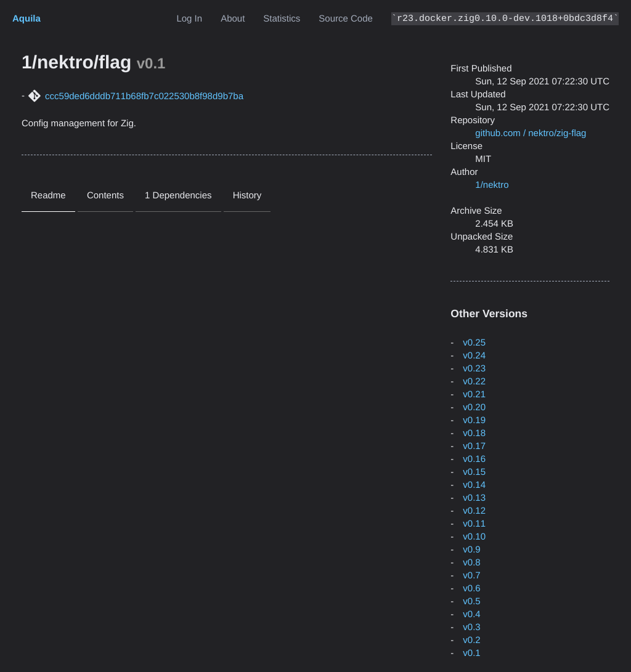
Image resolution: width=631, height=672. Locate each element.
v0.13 (474, 498)
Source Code (346, 19)
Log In (189, 19)
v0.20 (474, 407)
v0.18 (474, 433)
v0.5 (471, 601)
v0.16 (474, 459)
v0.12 (474, 511)
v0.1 (471, 653)
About (233, 19)
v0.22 (474, 382)
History (247, 196)
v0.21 (474, 395)
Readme (48, 196)
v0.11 (474, 524)
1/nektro (492, 185)
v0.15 (474, 472)
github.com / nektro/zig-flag (531, 133)
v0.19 (474, 420)
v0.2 (471, 640)
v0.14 (474, 485)
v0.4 (471, 614)
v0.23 (474, 369)
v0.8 (471, 563)
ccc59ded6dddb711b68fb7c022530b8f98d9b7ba (144, 96)
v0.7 (471, 576)
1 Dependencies (178, 196)
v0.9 (471, 550)
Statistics (282, 19)
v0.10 (474, 537)
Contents (105, 196)
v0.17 (474, 446)
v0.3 (471, 627)
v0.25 (474, 343)
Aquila (26, 19)
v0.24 (474, 356)
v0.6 (471, 589)
